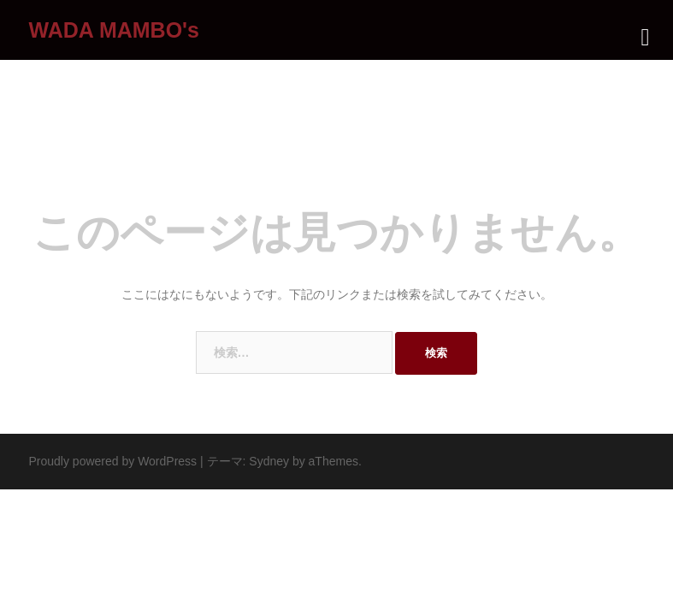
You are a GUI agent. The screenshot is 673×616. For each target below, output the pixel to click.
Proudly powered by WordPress (113, 461)
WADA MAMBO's (114, 30)
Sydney (269, 461)
